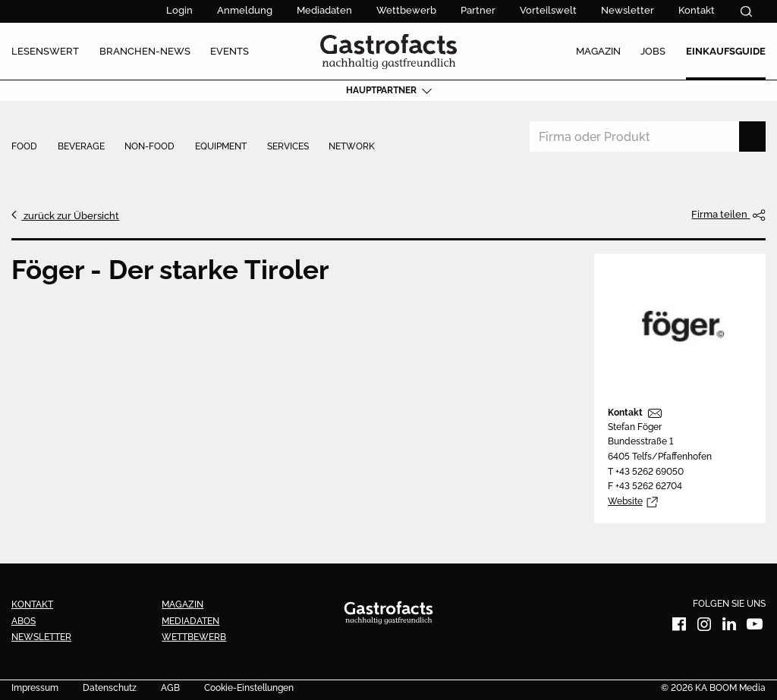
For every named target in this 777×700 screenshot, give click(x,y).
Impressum (35, 689)
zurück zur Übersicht (70, 215)
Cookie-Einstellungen (249, 689)
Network (352, 147)
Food (24, 147)
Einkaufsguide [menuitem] (726, 51)
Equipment (221, 147)
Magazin (182, 604)
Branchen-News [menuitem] (145, 51)
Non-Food (149, 147)
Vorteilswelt (548, 10)
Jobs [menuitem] (653, 51)
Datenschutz (110, 689)
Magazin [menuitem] (598, 51)
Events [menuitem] (230, 51)
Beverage (81, 147)
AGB (170, 689)
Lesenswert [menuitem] (45, 51)
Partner (478, 10)
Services (288, 147)
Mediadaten (324, 10)
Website (625, 501)
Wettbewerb (406, 10)
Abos (24, 621)
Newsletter (628, 10)
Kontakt (697, 10)
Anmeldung (245, 10)
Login (179, 10)
